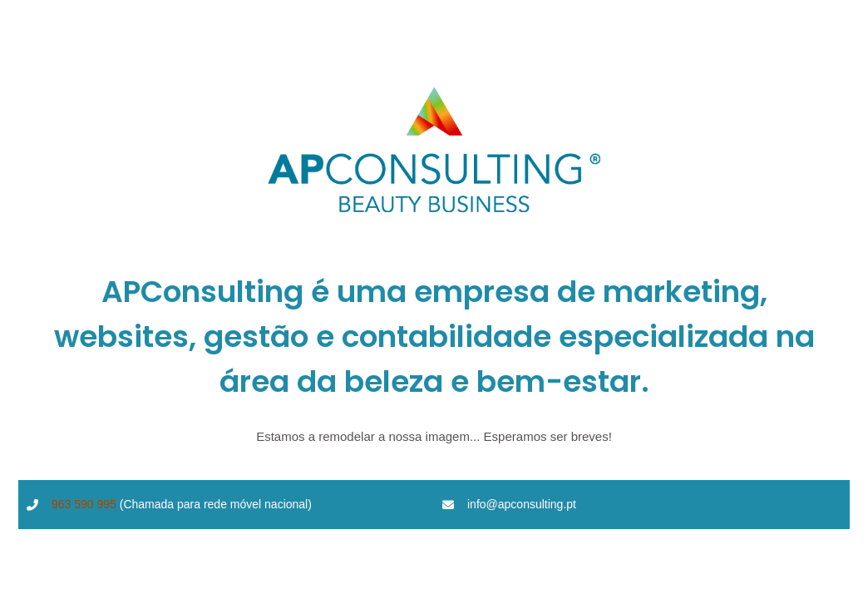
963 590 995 (84, 504)
